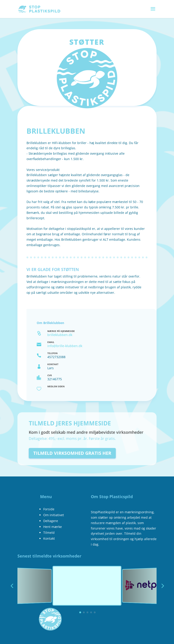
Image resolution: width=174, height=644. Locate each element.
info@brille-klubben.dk (65, 346)
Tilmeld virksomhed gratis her (72, 453)
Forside (49, 509)
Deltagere (51, 521)
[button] (162, 586)
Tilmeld (49, 533)
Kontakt (49, 538)
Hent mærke (53, 527)
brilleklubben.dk (60, 335)
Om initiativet (54, 515)
